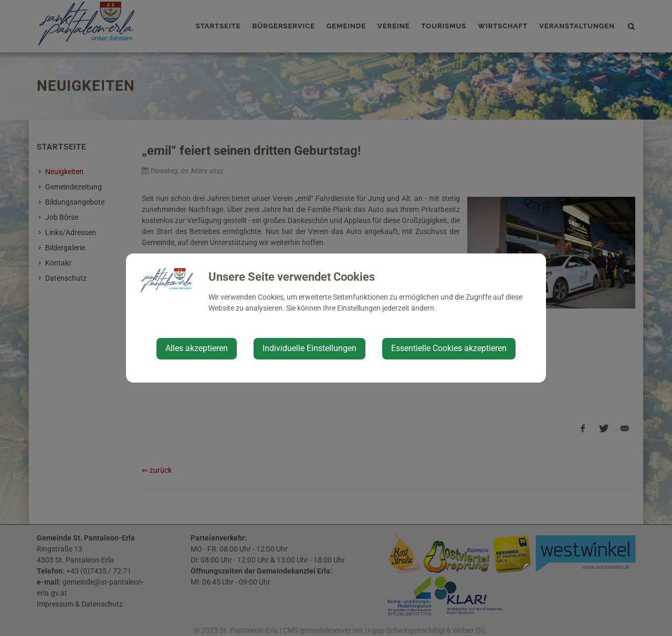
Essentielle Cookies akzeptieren (449, 348)
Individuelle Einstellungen (309, 348)
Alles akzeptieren (197, 348)
